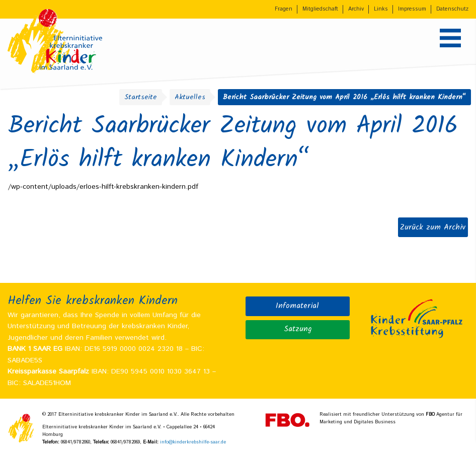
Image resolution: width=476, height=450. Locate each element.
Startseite (141, 97)
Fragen (284, 9)
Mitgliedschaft (320, 9)
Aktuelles (190, 97)
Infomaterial (297, 306)
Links (381, 9)
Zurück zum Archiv (433, 228)
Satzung (298, 329)
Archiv (356, 9)
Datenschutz (452, 9)
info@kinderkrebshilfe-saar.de (193, 442)
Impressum (412, 9)
